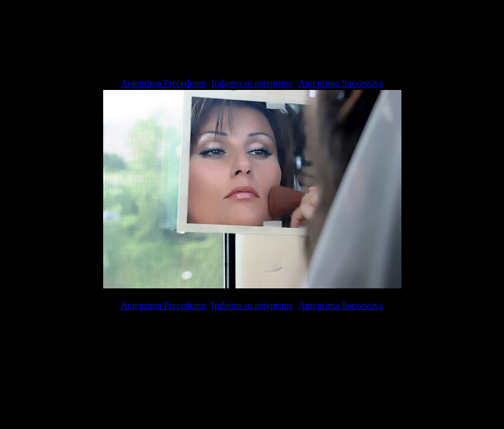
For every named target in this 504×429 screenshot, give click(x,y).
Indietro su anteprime (252, 83)
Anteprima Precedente (163, 83)
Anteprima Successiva (341, 83)
